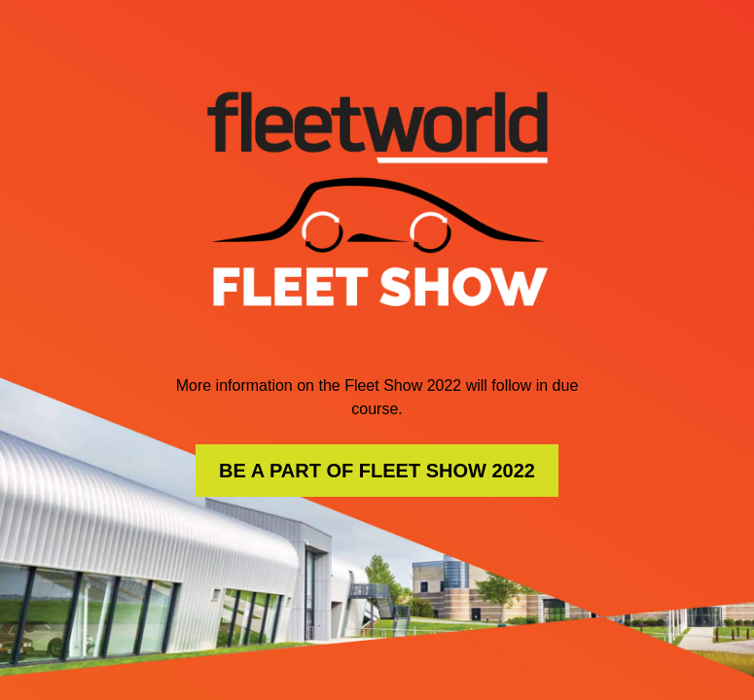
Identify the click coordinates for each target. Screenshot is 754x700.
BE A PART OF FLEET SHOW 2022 (377, 471)
